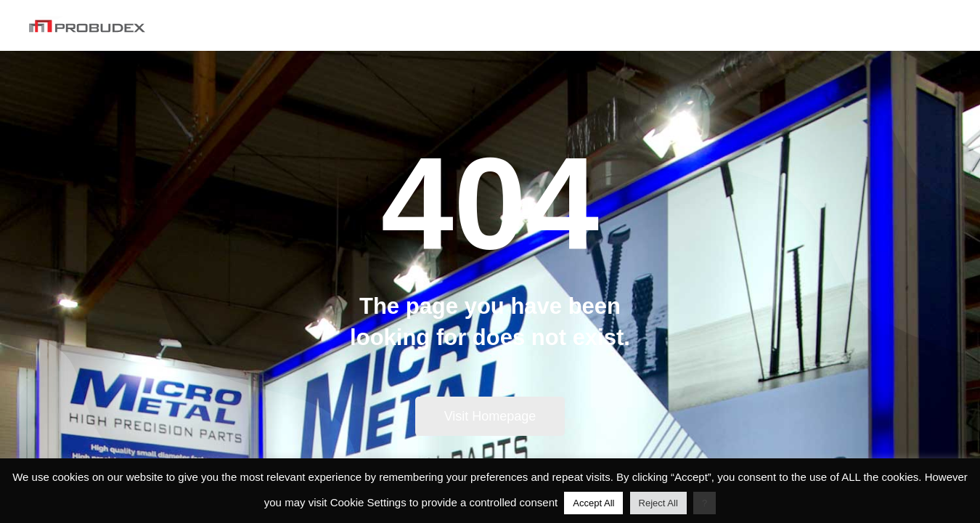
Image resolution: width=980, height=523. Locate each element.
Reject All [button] (658, 503)
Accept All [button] (593, 503)
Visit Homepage (490, 416)
